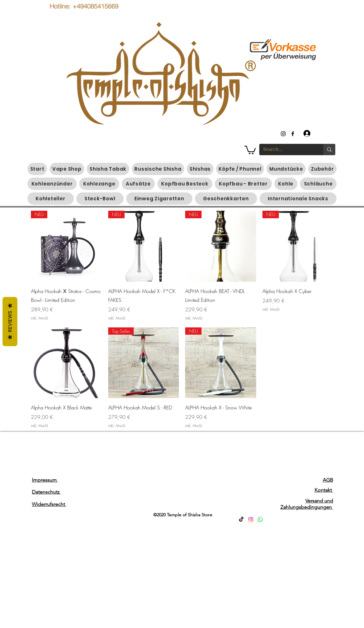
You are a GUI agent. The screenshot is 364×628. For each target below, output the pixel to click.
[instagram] (283, 134)
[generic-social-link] (293, 134)
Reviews (10, 321)
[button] (250, 150)
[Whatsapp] (260, 519)
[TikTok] (241, 519)
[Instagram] (251, 519)
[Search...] (287, 150)
